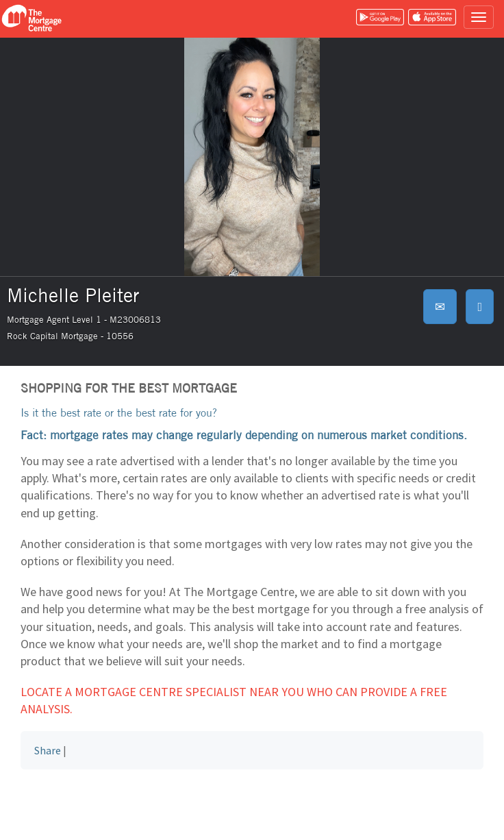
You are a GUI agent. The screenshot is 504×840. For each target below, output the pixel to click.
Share (48, 750)
